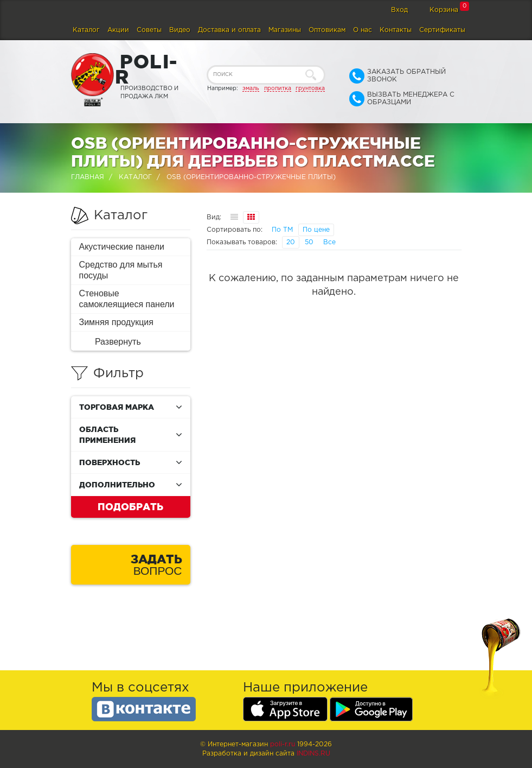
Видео (180, 30)
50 (309, 242)
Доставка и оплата (229, 30)
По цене (316, 230)
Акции (118, 30)
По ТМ (282, 230)
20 (291, 242)
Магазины (285, 30)
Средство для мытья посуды (121, 270)
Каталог (86, 30)
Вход (399, 10)
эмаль (251, 88)
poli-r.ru (283, 744)
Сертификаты (442, 30)
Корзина (444, 10)
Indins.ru (313, 754)
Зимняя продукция (116, 322)
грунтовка (310, 88)
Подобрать (130, 506)
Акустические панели (122, 247)
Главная (88, 177)
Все (329, 242)
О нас (363, 30)
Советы (149, 30)
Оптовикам (327, 30)
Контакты (396, 30)
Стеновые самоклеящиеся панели (127, 299)
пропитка (278, 88)
